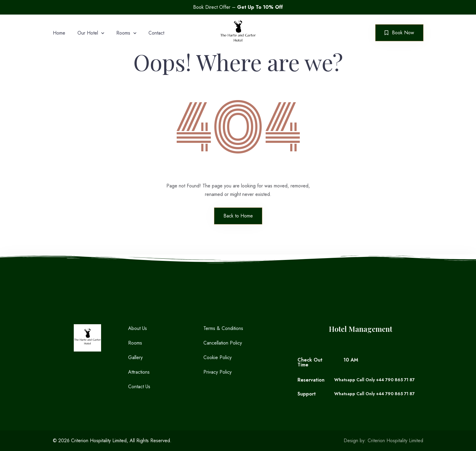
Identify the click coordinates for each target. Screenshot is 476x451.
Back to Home (238, 216)
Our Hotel (88, 33)
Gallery (135, 357)
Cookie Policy (218, 357)
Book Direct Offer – (238, 7)
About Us (138, 328)
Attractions (139, 372)
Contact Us (139, 387)
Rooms (123, 33)
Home (59, 33)
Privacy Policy (218, 372)
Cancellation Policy (223, 343)
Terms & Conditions (223, 328)
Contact (156, 33)
